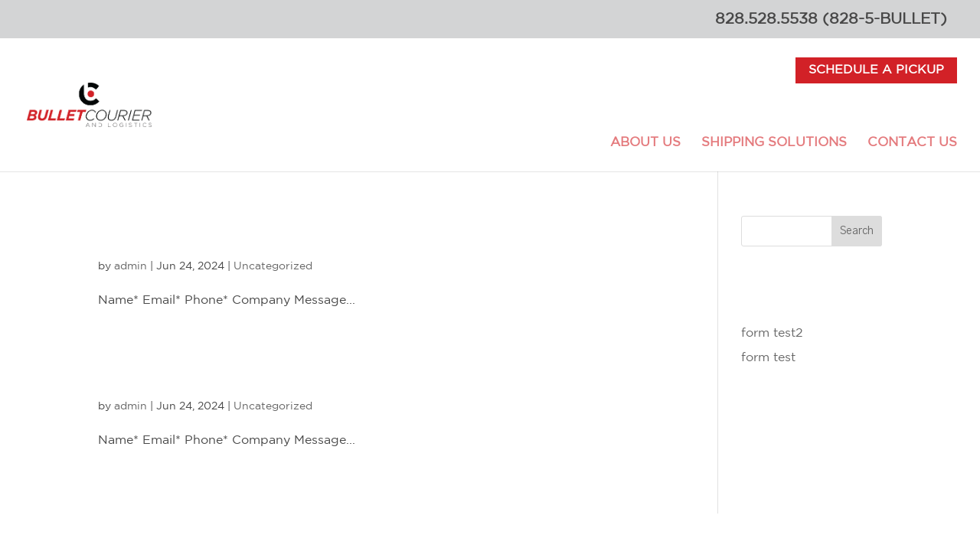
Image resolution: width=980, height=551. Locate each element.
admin (131, 266)
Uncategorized (273, 266)
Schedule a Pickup (876, 70)
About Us (645, 143)
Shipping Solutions (774, 143)
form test (176, 373)
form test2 (185, 233)
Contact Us (912, 143)
